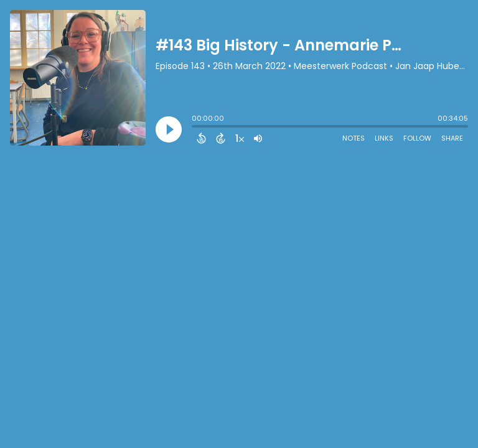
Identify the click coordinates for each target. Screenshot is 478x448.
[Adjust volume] (258, 138)
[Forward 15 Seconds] (221, 138)
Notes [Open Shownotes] (354, 138)
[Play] (169, 129)
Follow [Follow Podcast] (417, 138)
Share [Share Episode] (452, 138)
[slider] (195, 128)
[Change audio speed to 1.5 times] (240, 138)
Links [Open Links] (384, 138)
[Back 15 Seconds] (201, 138)
